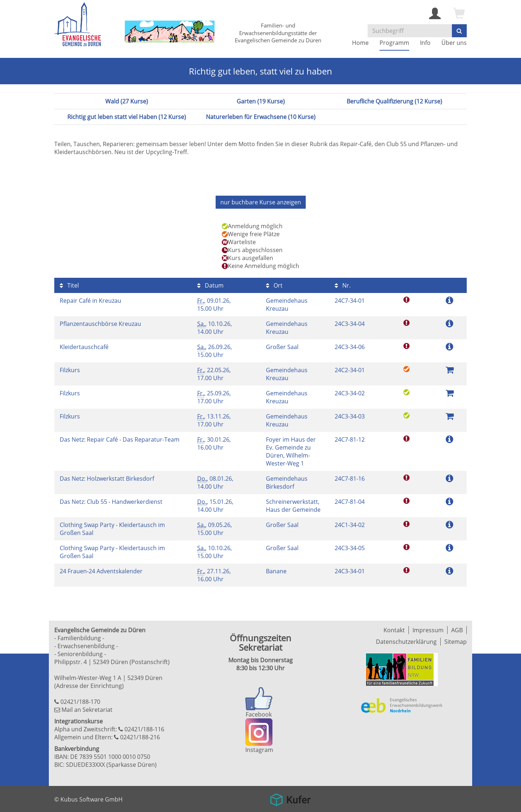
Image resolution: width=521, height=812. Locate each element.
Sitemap (456, 642)
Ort (274, 285)
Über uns (454, 43)
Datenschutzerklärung (406, 642)
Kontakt (394, 630)
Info (425, 43)
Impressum (428, 630)
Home (360, 43)
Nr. (343, 285)
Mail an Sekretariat (87, 710)
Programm (394, 43)
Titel (69, 285)
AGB (457, 630)
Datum (210, 285)
